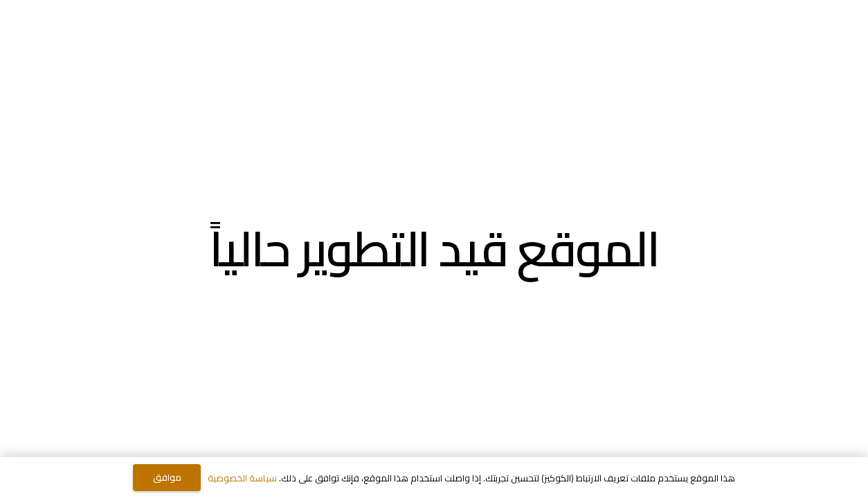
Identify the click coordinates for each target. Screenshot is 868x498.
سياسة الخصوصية (242, 478)
